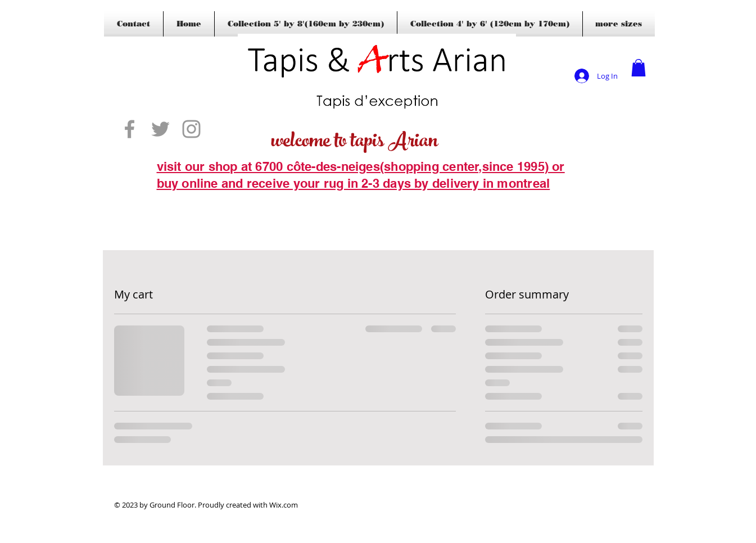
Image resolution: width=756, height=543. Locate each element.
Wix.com (284, 505)
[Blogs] (173, 201)
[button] (639, 68)
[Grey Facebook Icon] (130, 129)
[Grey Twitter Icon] (160, 129)
